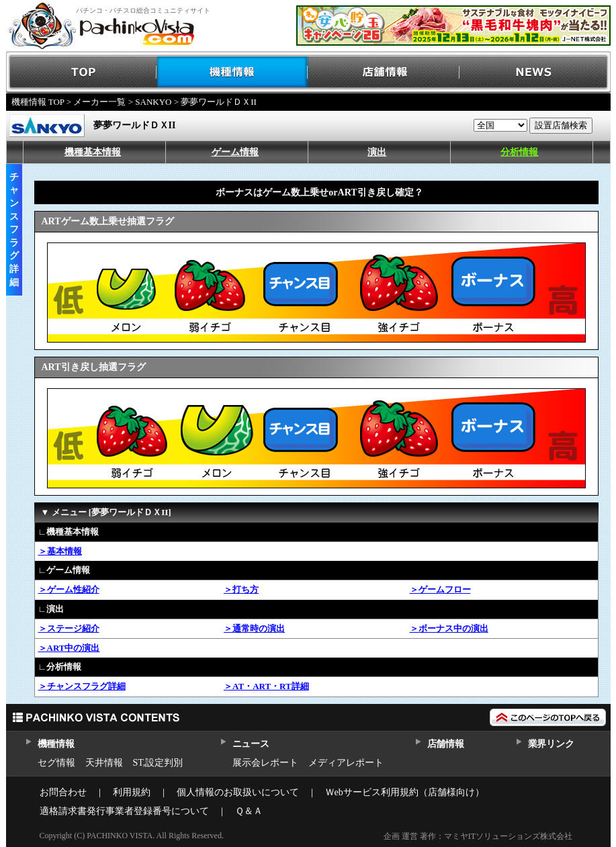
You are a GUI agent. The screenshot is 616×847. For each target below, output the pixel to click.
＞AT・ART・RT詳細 (266, 686)
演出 (377, 152)
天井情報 (104, 763)
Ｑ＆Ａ (249, 811)
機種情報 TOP (38, 102)
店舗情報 (384, 72)
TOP (82, 72)
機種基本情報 (93, 152)
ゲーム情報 (235, 152)
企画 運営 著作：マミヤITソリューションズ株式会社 (478, 836)
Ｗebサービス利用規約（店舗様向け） (405, 792)
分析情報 (519, 152)
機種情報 (233, 72)
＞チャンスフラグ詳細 (82, 686)
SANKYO (153, 102)
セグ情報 (56, 763)
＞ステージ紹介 (69, 628)
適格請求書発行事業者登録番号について (124, 811)
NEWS (535, 72)
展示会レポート (265, 763)
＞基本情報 (60, 551)
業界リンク (551, 744)
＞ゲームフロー (440, 589)
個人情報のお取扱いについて (238, 792)
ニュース (251, 744)
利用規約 (132, 792)
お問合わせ (63, 792)
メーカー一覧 (99, 102)
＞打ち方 (241, 589)
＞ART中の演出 (69, 648)
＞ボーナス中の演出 (449, 628)
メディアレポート (346, 763)
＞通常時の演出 (254, 628)
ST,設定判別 (158, 763)
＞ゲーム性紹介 (69, 589)
